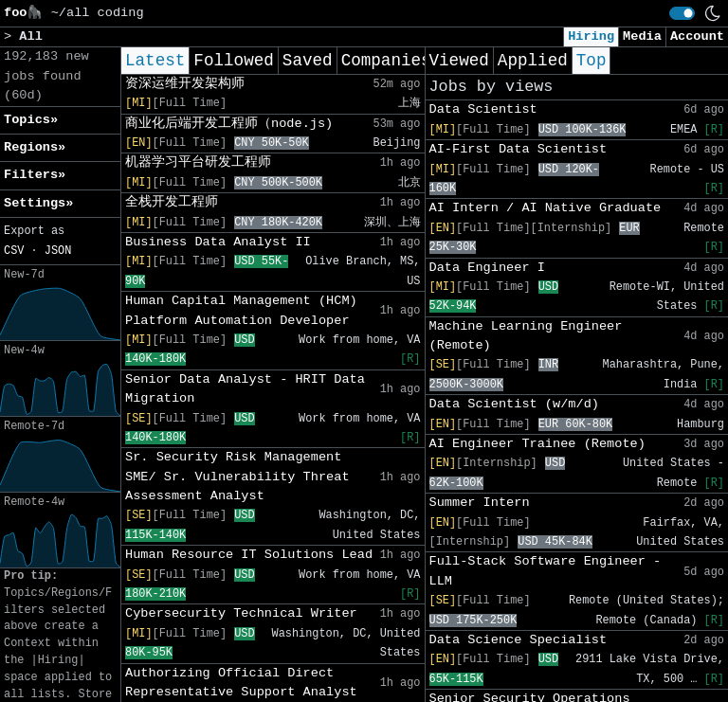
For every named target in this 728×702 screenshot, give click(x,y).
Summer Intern (480, 503)
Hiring (591, 36)
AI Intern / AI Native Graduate (546, 208)
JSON (58, 251)
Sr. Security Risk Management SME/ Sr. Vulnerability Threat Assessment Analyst (237, 477)
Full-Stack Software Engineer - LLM (546, 571)
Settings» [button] (38, 203)
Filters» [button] (35, 175)
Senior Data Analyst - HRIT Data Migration (245, 389)
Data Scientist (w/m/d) (514, 404)
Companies (386, 61)
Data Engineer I (487, 268)
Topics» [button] (31, 120)
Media (642, 36)
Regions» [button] (35, 147)
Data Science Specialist (519, 640)
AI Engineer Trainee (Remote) (537, 444)
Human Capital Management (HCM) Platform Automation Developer (241, 310)
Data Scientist (483, 109)
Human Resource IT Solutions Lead (249, 555)
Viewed (459, 61)
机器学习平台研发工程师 (198, 162)
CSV (14, 251)
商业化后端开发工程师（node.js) (229, 124)
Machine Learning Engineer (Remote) (526, 336)
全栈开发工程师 (172, 202)
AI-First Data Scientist (519, 149)
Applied (533, 61)
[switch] (682, 13)
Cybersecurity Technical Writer (241, 613)
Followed (233, 61)
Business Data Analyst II (218, 242)
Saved (308, 61)
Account (697, 36)
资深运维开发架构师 (185, 84)
